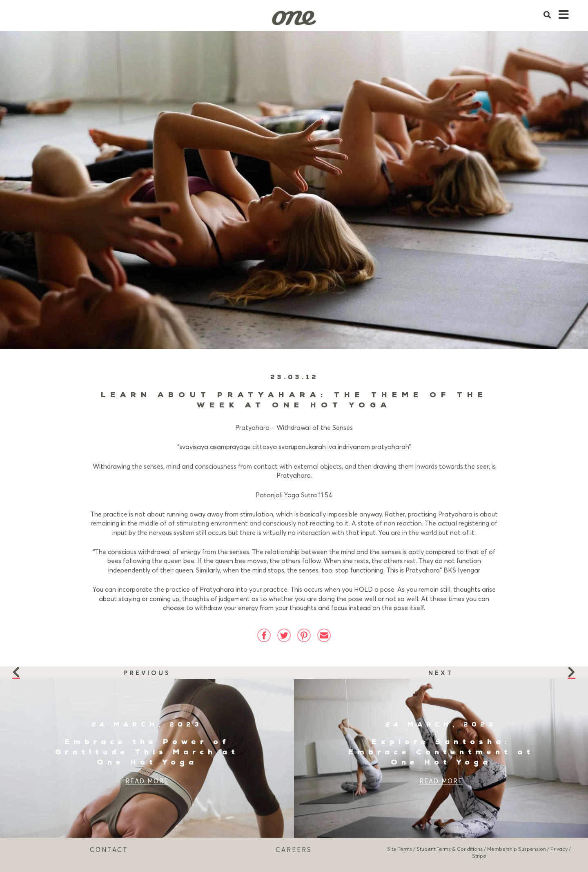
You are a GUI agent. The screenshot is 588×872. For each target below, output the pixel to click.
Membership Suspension (517, 849)
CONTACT (109, 850)
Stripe (479, 856)
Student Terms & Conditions (450, 849)
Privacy (559, 849)
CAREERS (294, 850)
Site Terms (400, 849)
